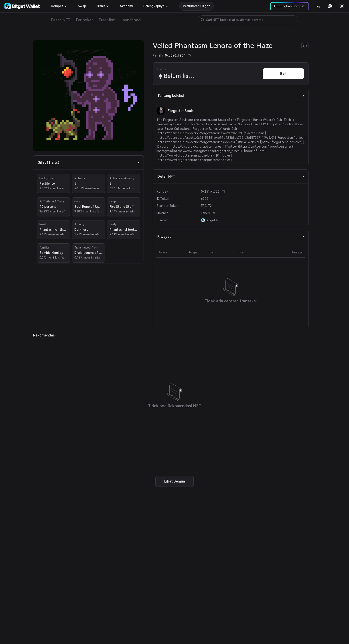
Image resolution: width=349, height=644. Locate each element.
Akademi (126, 6)
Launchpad (130, 20)
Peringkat (85, 20)
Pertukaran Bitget (196, 6)
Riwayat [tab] (231, 237)
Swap (82, 6)
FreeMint (107, 20)
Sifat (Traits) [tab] (89, 162)
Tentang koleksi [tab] (231, 96)
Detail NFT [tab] (231, 176)
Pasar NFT (61, 20)
